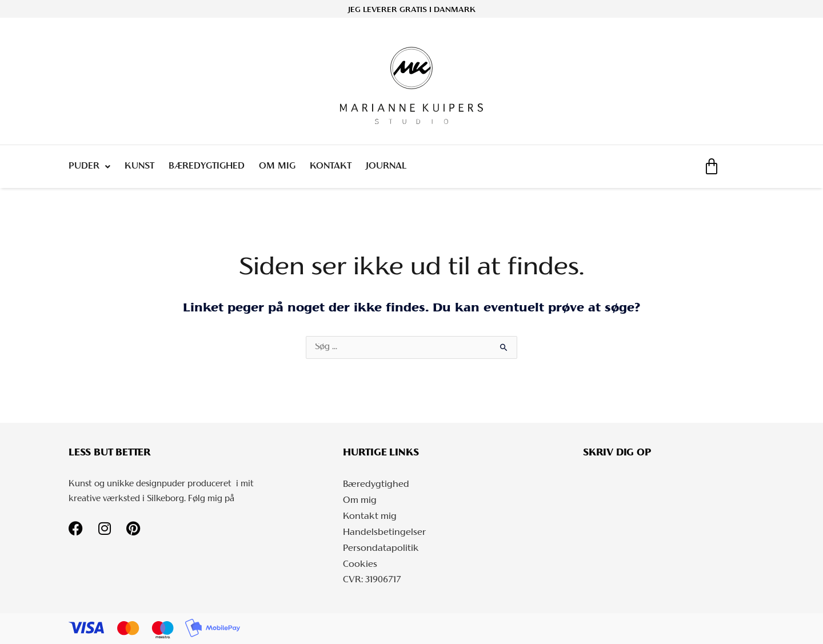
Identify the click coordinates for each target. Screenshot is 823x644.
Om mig (277, 166)
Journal (386, 166)
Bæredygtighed (207, 166)
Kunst (139, 166)
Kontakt (331, 166)
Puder (89, 167)
